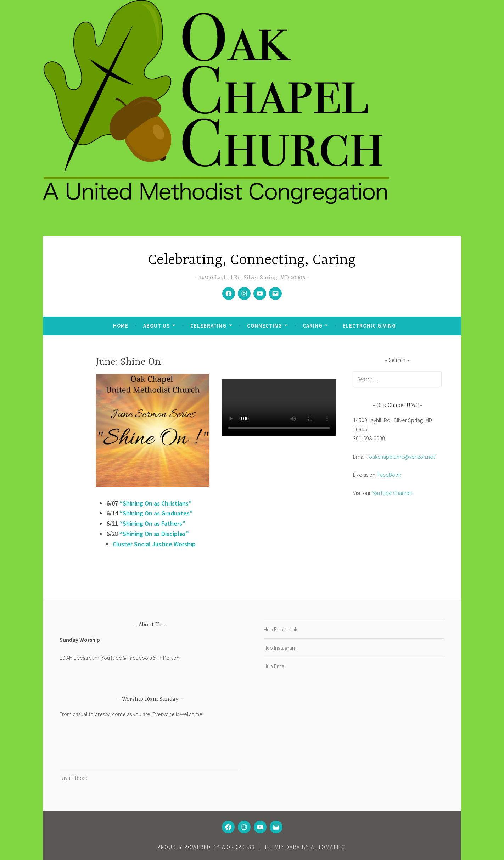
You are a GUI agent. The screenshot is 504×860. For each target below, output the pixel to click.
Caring (313, 326)
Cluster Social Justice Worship (154, 544)
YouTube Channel (392, 493)
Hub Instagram (280, 648)
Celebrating (208, 326)
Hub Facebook (281, 629)
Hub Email (275, 666)
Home (121, 326)
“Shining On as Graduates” (155, 513)
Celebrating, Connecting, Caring (252, 260)
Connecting (265, 326)
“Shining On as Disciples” (154, 534)
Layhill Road (74, 778)
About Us (156, 326)
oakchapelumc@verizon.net (402, 457)
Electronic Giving (369, 326)
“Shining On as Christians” (156, 503)
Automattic (328, 847)
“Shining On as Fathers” (152, 523)
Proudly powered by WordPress (206, 847)
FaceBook (389, 475)
